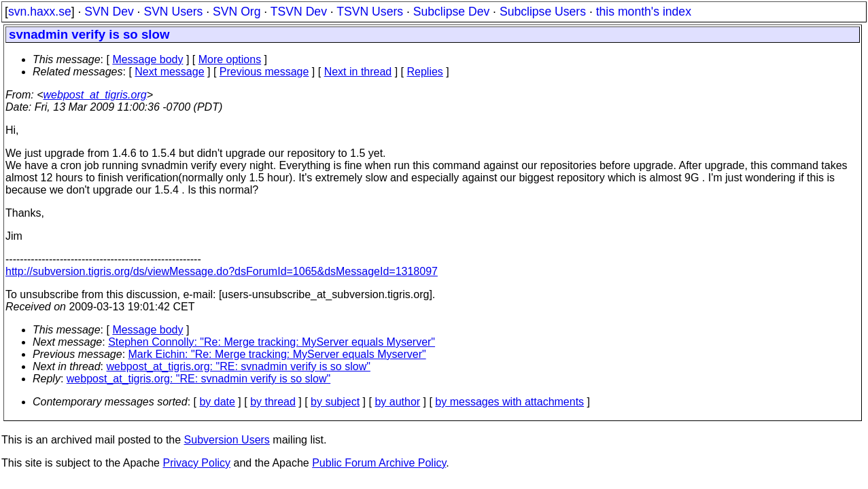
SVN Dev (109, 12)
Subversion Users (227, 440)
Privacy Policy (196, 463)
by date (217, 402)
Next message (169, 72)
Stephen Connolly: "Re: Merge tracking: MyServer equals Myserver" (272, 342)
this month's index (644, 12)
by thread (273, 402)
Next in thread (358, 72)
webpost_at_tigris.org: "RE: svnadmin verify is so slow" (239, 366)
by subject (335, 402)
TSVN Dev (299, 12)
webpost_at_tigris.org (95, 95)
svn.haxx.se (40, 12)
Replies (425, 72)
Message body (147, 59)
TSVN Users (370, 12)
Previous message (264, 72)
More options (230, 59)
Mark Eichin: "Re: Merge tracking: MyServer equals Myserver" (277, 354)
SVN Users (173, 12)
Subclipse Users (543, 12)
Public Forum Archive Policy (379, 463)
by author (397, 402)
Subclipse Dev (451, 12)
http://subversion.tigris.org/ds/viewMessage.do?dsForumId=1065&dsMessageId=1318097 (222, 271)
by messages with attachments (509, 402)
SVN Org (237, 12)
